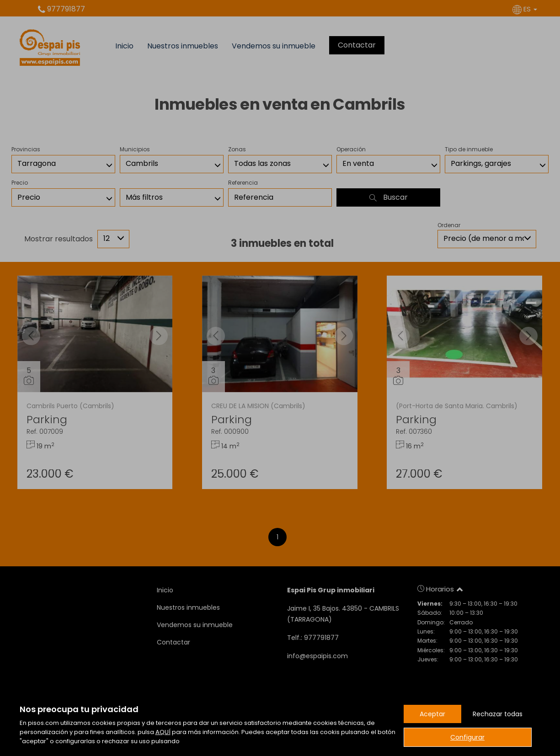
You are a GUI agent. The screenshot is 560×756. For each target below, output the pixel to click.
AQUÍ (163, 732)
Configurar (467, 737)
